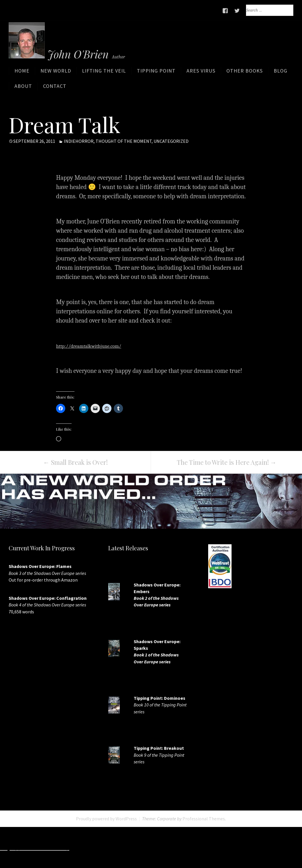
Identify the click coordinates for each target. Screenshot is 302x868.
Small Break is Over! (75, 462)
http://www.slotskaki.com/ (156, 847)
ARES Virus (201, 73)
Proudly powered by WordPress (106, 819)
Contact (55, 88)
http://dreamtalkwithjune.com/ (98, 346)
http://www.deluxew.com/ (228, 847)
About (23, 88)
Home (22, 73)
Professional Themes (204, 819)
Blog (280, 73)
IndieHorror (79, 141)
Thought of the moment (124, 141)
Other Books (245, 73)
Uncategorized (171, 141)
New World (56, 73)
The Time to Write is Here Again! (227, 462)
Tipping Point (156, 73)
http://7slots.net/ (95, 847)
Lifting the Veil (104, 73)
